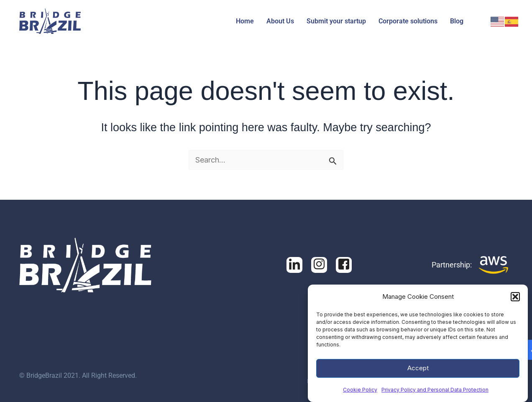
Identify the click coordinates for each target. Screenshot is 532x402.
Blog (457, 21)
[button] (515, 299)
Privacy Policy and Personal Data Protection (435, 392)
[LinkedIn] (294, 265)
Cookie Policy (360, 392)
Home (245, 21)
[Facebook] (319, 265)
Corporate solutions (408, 21)
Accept (418, 370)
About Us (280, 21)
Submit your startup (336, 21)
